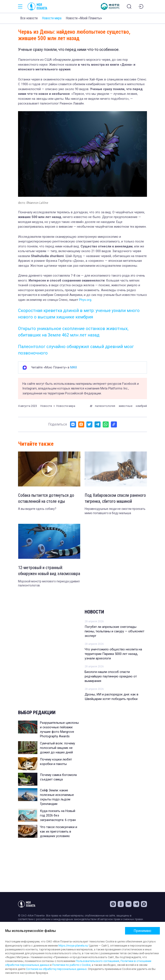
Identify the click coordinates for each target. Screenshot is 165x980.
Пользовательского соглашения (98, 961)
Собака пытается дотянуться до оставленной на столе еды (46, 498)
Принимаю (142, 931)
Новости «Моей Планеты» (84, 18)
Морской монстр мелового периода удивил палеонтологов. (49, 590)
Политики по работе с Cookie (71, 965)
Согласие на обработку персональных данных (56, 969)
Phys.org (85, 300)
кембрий (141, 406)
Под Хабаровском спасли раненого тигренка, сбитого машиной (115, 498)
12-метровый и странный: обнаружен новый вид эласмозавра (40, 574)
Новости (94, 618)
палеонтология (105, 406)
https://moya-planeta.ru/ (73, 946)
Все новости (29, 18)
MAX (74, 367)
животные (125, 406)
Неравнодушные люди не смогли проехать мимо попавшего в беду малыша (115, 511)
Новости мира (52, 18)
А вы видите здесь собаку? (37, 509)
